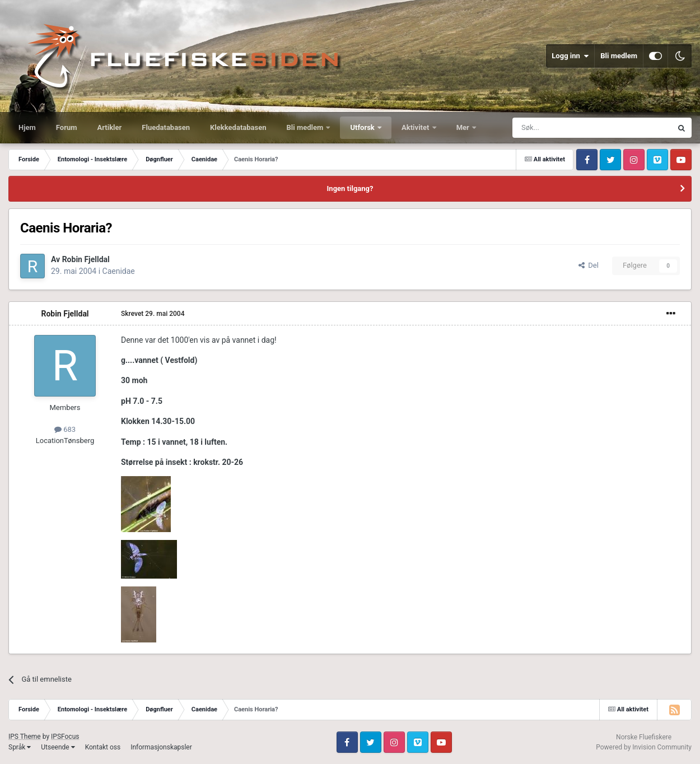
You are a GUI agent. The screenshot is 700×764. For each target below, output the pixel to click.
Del (589, 265)
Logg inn (570, 56)
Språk (20, 747)
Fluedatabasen (166, 127)
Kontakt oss (103, 747)
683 (65, 429)
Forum (67, 127)
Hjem (27, 127)
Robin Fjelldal (86, 259)
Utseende (58, 747)
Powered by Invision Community (644, 747)
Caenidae (119, 271)
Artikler (110, 127)
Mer (464, 127)
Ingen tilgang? (350, 188)
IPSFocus (65, 737)
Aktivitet (416, 127)
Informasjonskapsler (161, 747)
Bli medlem (619, 56)
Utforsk (363, 127)
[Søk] (561, 128)
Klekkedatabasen (238, 127)
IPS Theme (25, 737)
